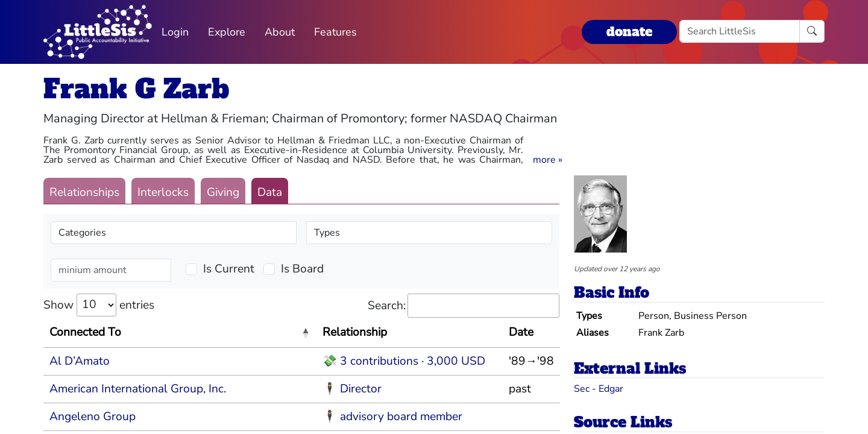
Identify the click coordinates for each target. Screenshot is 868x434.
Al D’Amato (80, 361)
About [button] (280, 32)
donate (629, 32)
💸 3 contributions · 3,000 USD (404, 361)
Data (270, 192)
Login (175, 32)
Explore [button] (227, 32)
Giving (223, 192)
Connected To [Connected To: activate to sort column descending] (85, 332)
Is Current (229, 269)
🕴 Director (352, 389)
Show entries (99, 305)
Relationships (84, 192)
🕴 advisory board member (392, 417)
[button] (548, 160)
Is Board (302, 269)
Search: (464, 306)
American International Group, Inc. (138, 389)
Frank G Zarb (136, 89)
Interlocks (163, 192)
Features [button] (335, 32)
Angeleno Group (93, 417)
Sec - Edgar (599, 389)
